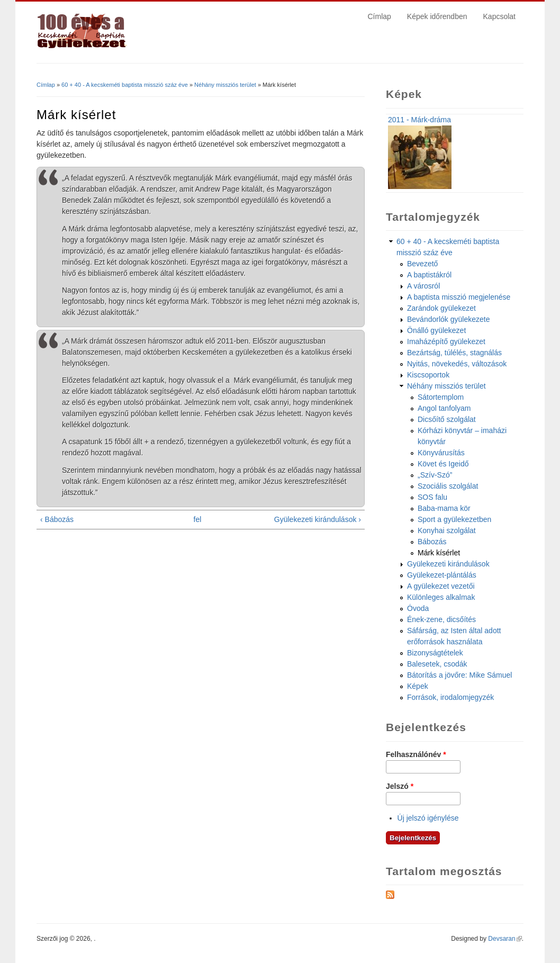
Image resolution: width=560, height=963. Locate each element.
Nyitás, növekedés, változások (457, 364)
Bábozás (432, 542)
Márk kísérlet (439, 553)
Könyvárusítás (441, 453)
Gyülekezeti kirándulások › (318, 519)
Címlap (380, 16)
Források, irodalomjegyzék (450, 697)
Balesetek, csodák (437, 664)
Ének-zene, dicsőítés (441, 619)
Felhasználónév (416, 754)
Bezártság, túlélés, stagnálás (454, 353)
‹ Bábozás (57, 519)
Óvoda (418, 608)
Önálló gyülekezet (436, 330)
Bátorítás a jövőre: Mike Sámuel (459, 675)
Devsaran (505, 939)
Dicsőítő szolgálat (447, 419)
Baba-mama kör (444, 508)
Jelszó (400, 786)
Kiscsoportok (428, 375)
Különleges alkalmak (441, 597)
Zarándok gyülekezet (441, 308)
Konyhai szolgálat (447, 530)
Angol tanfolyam (444, 408)
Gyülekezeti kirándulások (448, 564)
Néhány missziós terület (225, 85)
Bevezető (422, 264)
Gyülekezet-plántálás (442, 575)
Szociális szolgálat (448, 486)
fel (198, 519)
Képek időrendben (437, 16)
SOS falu (432, 497)
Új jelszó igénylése (428, 818)
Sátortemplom (441, 397)
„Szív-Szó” (435, 475)
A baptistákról (429, 275)
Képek (418, 686)
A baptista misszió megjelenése (459, 297)
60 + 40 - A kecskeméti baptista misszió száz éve (125, 85)
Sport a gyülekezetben (454, 519)
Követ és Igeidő (443, 464)
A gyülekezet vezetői (441, 586)
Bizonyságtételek (435, 653)
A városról (423, 286)
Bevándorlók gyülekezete (448, 319)
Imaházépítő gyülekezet (446, 341)
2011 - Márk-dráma (419, 120)
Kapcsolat (499, 16)
